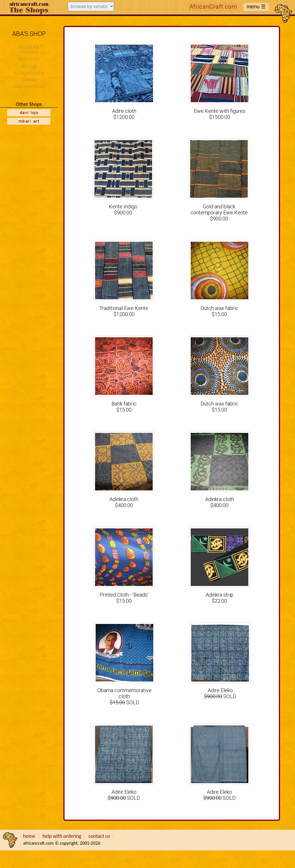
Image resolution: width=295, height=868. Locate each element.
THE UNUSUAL (29, 87)
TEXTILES (29, 59)
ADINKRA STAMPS (29, 50)
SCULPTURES (29, 73)
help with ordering (62, 836)
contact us (99, 836)
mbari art (29, 121)
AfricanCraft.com (213, 7)
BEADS (29, 66)
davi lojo (29, 113)
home (29, 836)
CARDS (29, 80)
